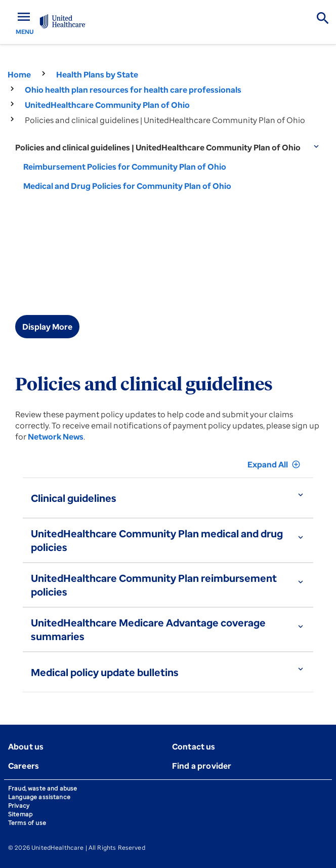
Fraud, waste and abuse (43, 788)
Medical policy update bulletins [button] (105, 672)
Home (19, 74)
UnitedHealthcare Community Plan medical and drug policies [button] (157, 540)
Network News (56, 437)
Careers (24, 766)
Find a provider (202, 766)
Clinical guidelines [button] (74, 498)
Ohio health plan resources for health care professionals (133, 90)
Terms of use (27, 823)
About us (26, 746)
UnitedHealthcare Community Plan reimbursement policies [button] (154, 585)
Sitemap (20, 814)
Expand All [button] (274, 464)
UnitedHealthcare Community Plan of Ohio (107, 105)
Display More (47, 327)
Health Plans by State (97, 74)
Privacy (19, 805)
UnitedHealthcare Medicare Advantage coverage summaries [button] (148, 629)
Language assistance (39, 797)
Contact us (194, 746)
